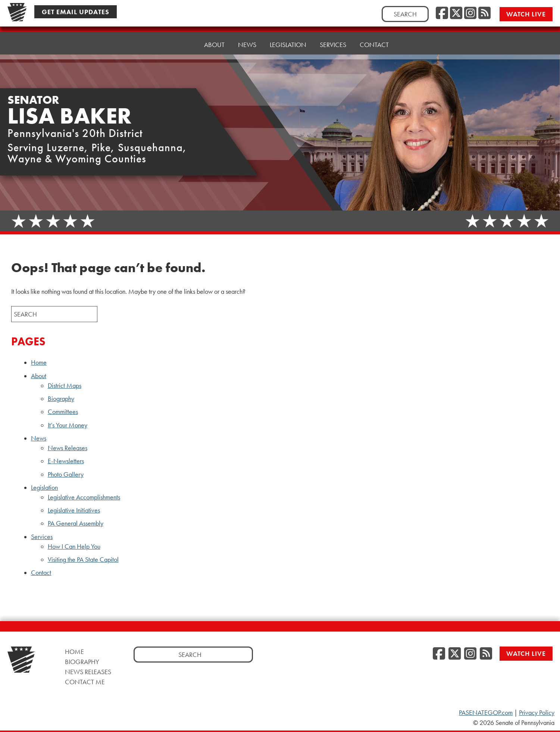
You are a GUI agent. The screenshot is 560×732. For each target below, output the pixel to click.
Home (181, 45)
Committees (63, 412)
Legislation (44, 488)
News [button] (247, 45)
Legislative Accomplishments (84, 497)
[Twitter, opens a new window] (456, 13)
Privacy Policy (537, 713)
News (39, 438)
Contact (374, 39)
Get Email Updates (76, 12)
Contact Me (85, 682)
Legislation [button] (288, 43)
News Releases (68, 448)
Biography (61, 399)
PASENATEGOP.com (486, 713)
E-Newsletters (66, 461)
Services (42, 537)
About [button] (214, 45)
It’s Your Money (68, 425)
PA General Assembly (76, 523)
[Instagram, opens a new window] (470, 13)
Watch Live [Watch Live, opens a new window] (526, 14)
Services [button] (333, 41)
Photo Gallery (66, 474)
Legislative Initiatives (74, 510)
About (39, 376)
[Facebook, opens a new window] (442, 13)
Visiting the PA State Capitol (83, 560)
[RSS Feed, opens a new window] (484, 13)
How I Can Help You (74, 546)
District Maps (65, 386)
